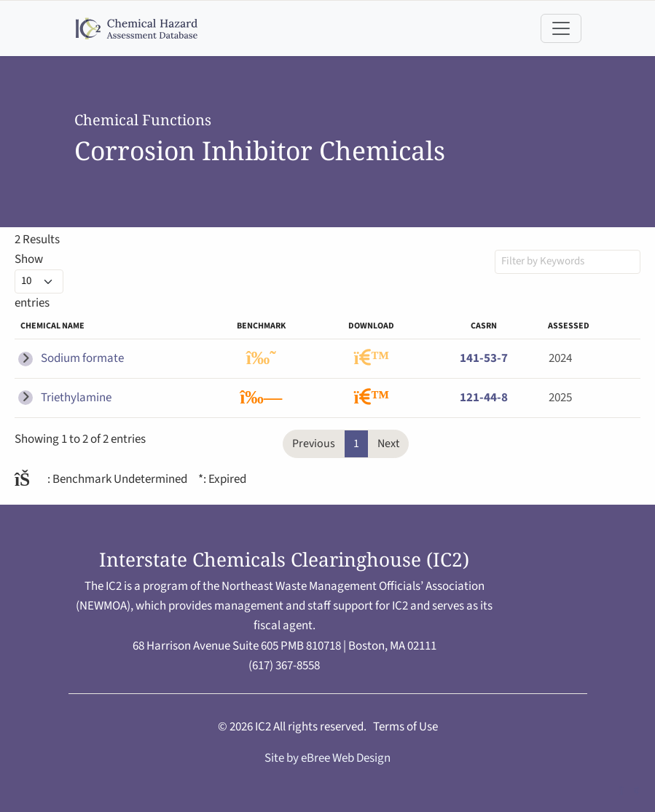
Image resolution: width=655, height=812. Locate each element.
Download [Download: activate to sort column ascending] (371, 326)
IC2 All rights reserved (309, 727)
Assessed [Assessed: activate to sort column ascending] (569, 326)
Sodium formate (82, 358)
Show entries (39, 281)
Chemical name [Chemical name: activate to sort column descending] (52, 326)
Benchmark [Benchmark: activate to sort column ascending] (261, 326)
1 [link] (356, 444)
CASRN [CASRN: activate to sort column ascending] (484, 326)
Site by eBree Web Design (327, 758)
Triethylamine (76, 398)
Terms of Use (405, 727)
